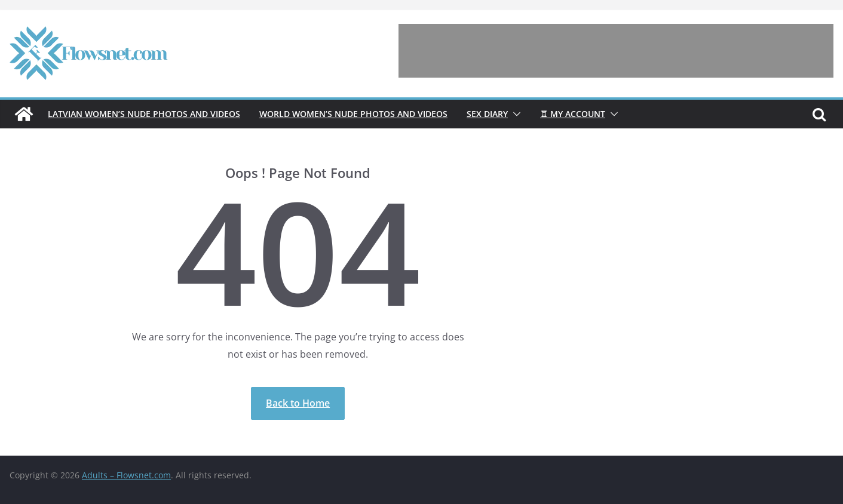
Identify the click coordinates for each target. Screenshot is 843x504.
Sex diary (487, 114)
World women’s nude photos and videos (353, 114)
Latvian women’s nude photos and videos (144, 114)
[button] (514, 114)
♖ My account (573, 114)
